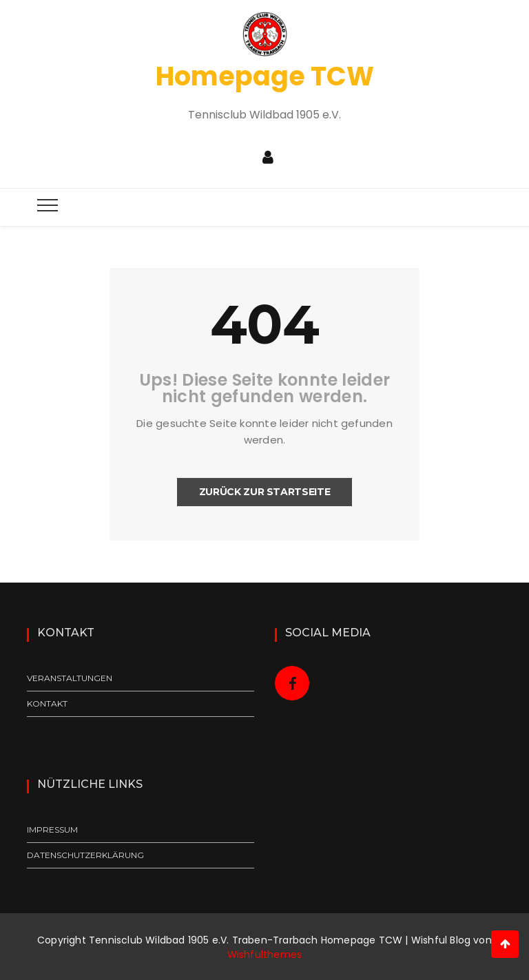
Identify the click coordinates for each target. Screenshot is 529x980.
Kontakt (47, 703)
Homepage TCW (265, 76)
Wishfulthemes (265, 955)
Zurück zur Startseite (265, 492)
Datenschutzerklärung (85, 855)
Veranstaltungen (70, 678)
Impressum (52, 830)
